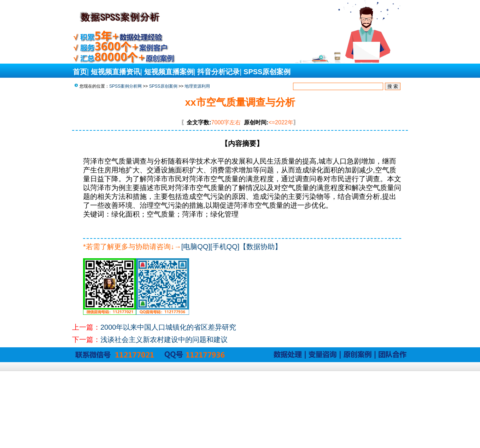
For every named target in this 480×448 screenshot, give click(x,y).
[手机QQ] (225, 247)
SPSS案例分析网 (125, 86)
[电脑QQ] (196, 247)
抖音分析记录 (218, 72)
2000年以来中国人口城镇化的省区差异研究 (168, 327)
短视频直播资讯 (116, 72)
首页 (80, 72)
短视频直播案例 (169, 72)
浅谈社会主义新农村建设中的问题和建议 (164, 340)
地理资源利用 (197, 86)
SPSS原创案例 (267, 72)
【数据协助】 (261, 247)
